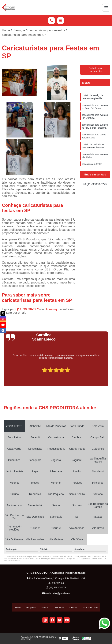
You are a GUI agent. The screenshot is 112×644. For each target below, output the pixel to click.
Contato (74, 608)
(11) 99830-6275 (29, 310)
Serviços (59, 608)
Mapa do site (90, 608)
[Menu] (106, 8)
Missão (45, 608)
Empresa (31, 608)
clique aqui (52, 310)
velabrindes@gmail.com (56, 594)
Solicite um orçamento (95, 70)
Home (18, 608)
